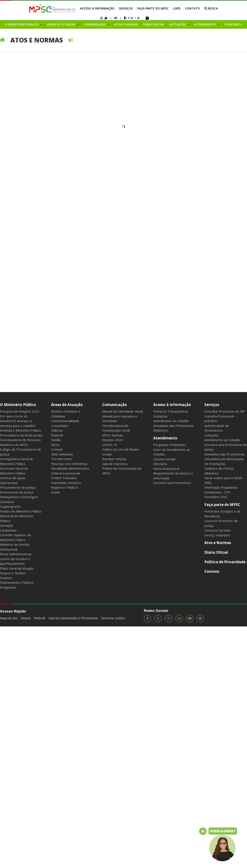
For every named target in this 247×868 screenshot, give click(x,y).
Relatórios (161, 430)
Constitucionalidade (65, 421)
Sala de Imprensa (115, 464)
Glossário (160, 464)
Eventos (6, 578)
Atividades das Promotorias (174, 426)
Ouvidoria (7, 502)
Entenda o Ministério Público (21, 430)
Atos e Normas (126, 24)
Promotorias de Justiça (17, 492)
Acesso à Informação (97, 8)
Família (56, 440)
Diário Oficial (154, 24)
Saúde (56, 492)
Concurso (233, 24)
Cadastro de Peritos (219, 468)
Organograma (10, 506)
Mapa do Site (9, 618)
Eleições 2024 (112, 440)
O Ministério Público (18, 405)
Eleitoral (57, 435)
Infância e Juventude (66, 473)
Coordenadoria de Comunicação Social (116, 428)
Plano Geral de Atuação (17, 568)
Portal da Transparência (171, 411)
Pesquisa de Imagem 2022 (20, 411)
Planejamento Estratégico (19, 497)
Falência (57, 430)
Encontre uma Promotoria (172, 483)
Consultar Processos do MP (225, 411)
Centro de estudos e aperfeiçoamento (15, 561)
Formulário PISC (216, 497)
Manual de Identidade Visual (122, 411)
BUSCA (211, 8)
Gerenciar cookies (113, 618)
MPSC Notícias (113, 435)
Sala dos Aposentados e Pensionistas (73, 618)
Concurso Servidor (218, 530)
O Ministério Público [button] (22, 24)
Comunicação (115, 405)
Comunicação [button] (95, 24)
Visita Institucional (166, 469)
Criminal (57, 449)
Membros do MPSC (14, 445)
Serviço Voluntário (217, 535)
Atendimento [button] (206, 24)
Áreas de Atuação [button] (62, 24)
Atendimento (165, 438)
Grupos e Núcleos (13, 573)
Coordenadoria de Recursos (20, 440)
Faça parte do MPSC (153, 8)
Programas (8, 587)
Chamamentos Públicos (17, 582)
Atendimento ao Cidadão (171, 421)
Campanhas (8, 530)
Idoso (55, 445)
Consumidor (60, 426)
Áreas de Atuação (67, 405)
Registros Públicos (65, 487)
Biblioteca (211, 473)
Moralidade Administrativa (70, 468)
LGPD (177, 8)
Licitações (160, 416)
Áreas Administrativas (16, 554)
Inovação (7, 525)
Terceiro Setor (62, 459)
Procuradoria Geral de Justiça (21, 435)
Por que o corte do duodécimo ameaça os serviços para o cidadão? (18, 421)
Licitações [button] (178, 24)
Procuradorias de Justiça (18, 487)
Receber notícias (114, 459)
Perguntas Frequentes (170, 445)
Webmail (39, 618)
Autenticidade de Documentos (217, 428)
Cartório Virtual (164, 459)
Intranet (26, 618)
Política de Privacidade (225, 562)
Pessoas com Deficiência (69, 464)
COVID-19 (110, 445)
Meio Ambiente (62, 454)
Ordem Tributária (64, 478)
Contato (192, 8)
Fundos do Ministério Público (21, 511)
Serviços (126, 8)
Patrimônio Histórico (66, 483)
